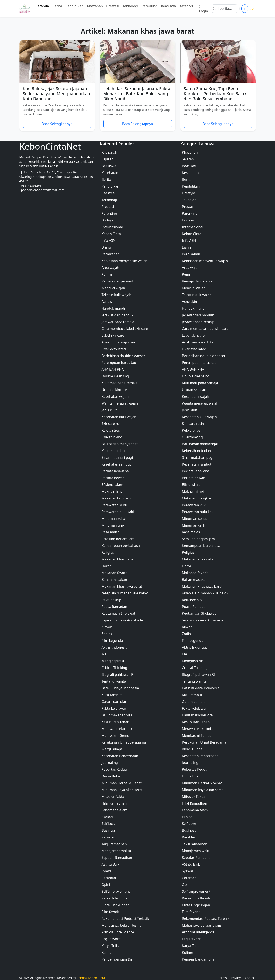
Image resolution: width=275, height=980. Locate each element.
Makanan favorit (115, 573)
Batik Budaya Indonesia (120, 688)
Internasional (112, 227)
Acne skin (109, 302)
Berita (57, 6)
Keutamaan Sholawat (118, 613)
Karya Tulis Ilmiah (116, 898)
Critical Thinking (114, 668)
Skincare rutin (113, 424)
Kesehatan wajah (115, 396)
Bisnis (106, 247)
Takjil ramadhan (114, 844)
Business (109, 830)
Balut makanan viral (117, 715)
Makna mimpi (113, 491)
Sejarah (108, 159)
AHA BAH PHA (113, 369)
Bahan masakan (114, 580)
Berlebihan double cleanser (123, 356)
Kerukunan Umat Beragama (124, 742)
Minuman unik (113, 525)
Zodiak (107, 634)
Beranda (42, 6)
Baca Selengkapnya (57, 124)
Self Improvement (116, 891)
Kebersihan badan (116, 451)
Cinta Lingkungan (116, 905)
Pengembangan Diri (118, 959)
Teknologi (130, 6)
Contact (250, 978)
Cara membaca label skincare (125, 329)
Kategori (186, 6)
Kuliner (107, 952)
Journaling (110, 763)
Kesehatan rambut (116, 464)
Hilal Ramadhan (114, 803)
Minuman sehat (114, 518)
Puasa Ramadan (114, 607)
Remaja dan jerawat (117, 281)
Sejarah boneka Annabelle (122, 620)
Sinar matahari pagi (117, 457)
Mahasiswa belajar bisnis (121, 925)
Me (104, 654)
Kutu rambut (112, 695)
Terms (222, 978)
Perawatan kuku (114, 505)
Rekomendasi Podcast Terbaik (125, 919)
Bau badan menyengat (120, 444)
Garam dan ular (114, 702)
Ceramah (109, 878)
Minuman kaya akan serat (122, 790)
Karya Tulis (110, 946)
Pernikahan (111, 254)
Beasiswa (168, 6)
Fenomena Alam (115, 810)
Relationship (111, 600)
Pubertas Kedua (114, 769)
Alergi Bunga (112, 749)
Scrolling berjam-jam (118, 539)
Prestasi (113, 6)
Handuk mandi (113, 308)
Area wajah (110, 268)
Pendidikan (75, 6)
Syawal (107, 871)
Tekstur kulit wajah (117, 295)
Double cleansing (115, 376)
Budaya (108, 220)
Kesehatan (110, 173)
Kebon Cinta (111, 234)
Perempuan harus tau (119, 363)
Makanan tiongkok (116, 498)
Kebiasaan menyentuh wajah (125, 261)
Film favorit (111, 912)
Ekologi (107, 817)
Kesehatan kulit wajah (119, 417)
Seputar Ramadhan (117, 858)
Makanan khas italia (117, 559)
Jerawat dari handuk (118, 315)
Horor (106, 566)
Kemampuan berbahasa (121, 546)
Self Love (109, 824)
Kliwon (107, 627)
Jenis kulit (109, 410)
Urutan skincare (114, 390)
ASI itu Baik (111, 864)
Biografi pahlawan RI (118, 674)
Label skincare (113, 335)
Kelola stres (111, 430)
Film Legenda (112, 641)
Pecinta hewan (113, 478)
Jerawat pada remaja (118, 322)
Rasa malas (111, 532)
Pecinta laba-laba (115, 471)
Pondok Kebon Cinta (91, 978)
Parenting (150, 6)
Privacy (236, 978)
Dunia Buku (111, 776)
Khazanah (95, 6)
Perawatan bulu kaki (118, 512)
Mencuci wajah (113, 288)
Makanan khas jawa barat (122, 586)
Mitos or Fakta (113, 797)
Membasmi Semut (116, 735)
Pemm (107, 274)
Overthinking (112, 437)
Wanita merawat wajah (120, 403)
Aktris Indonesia (115, 647)
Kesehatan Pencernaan (120, 756)
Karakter (108, 837)
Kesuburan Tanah (115, 722)
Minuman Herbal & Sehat (122, 783)
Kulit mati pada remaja (120, 383)
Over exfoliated (114, 349)
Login (204, 8)
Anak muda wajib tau (118, 342)
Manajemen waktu (116, 851)
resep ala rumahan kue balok (125, 593)
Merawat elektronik (117, 729)
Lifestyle (108, 193)
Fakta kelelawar (114, 708)
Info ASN (109, 240)
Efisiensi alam (112, 485)
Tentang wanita (114, 681)
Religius (108, 552)
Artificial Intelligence (118, 932)
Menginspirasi (113, 661)
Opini (106, 885)
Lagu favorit (111, 939)
